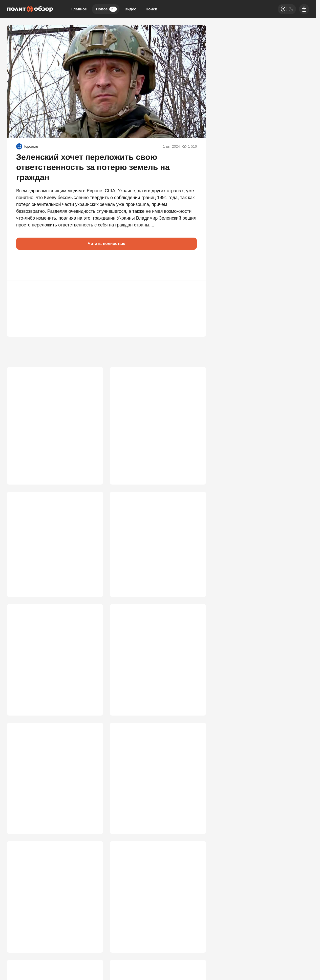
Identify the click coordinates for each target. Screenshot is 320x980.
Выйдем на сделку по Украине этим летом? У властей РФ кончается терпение (153, 892)
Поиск (151, 9)
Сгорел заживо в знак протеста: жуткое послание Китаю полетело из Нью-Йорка (54, 892)
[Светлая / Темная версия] (287, 9)
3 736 (90, 580)
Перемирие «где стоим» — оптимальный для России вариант (152, 773)
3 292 (193, 696)
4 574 (90, 457)
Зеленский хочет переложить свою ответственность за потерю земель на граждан (93, 167)
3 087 (193, 813)
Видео (130, 9)
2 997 (90, 935)
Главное (79, 9)
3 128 (90, 813)
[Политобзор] (30, 9)
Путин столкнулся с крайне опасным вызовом (154, 656)
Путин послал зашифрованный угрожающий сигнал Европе (148, 411)
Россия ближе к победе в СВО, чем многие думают (49, 773)
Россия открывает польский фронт (50, 530)
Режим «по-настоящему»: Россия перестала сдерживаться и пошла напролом (48, 659)
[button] (22, 265)
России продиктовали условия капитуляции (148, 533)
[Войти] (304, 9)
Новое (106, 9)
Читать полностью (107, 244)
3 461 (193, 580)
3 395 (90, 696)
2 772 (193, 935)
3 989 (193, 457)
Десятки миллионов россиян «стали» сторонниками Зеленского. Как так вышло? (52, 414)
